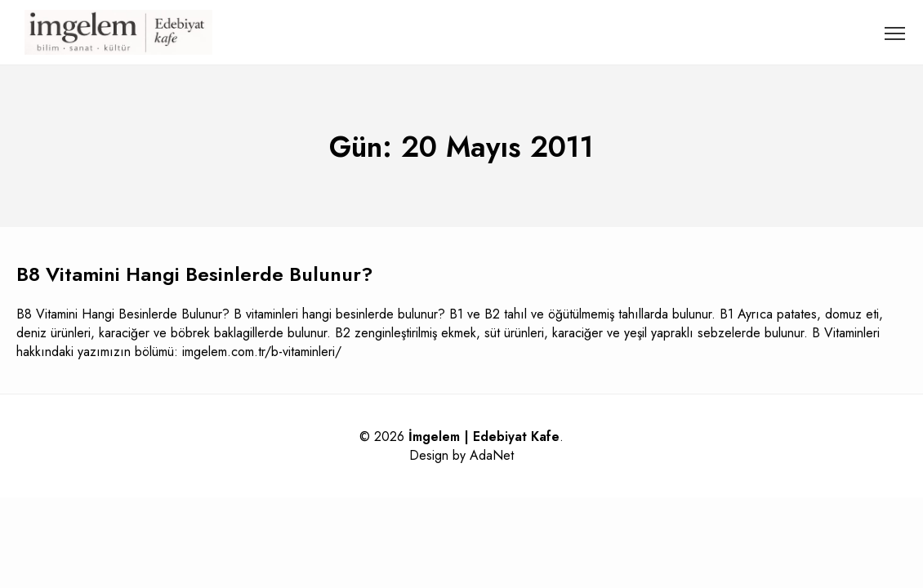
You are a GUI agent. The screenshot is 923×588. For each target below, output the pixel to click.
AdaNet (492, 455)
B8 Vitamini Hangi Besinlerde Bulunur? (195, 274)
